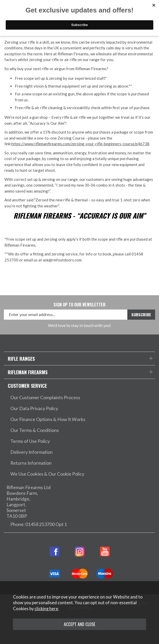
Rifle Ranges (21, 359)
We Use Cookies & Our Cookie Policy (47, 474)
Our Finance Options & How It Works (48, 419)
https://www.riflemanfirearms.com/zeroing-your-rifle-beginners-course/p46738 (80, 144)
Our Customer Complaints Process (45, 397)
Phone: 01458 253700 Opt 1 (39, 524)
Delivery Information (32, 452)
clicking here (46, 609)
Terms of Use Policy (30, 441)
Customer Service (27, 386)
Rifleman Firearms (28, 372)
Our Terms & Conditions (35, 430)
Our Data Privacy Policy (34, 408)
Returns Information (31, 463)
